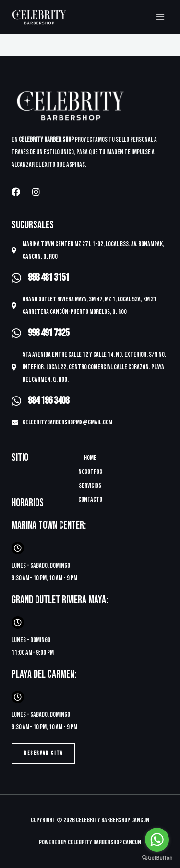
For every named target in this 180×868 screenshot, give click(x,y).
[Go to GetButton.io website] (157, 858)
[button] (43, 753)
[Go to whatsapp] (157, 840)
